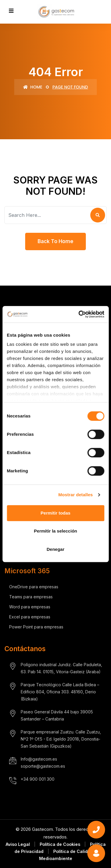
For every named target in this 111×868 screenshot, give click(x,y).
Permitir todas (55, 513)
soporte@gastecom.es (43, 766)
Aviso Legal (18, 844)
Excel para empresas (30, 617)
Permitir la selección (56, 531)
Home (33, 87)
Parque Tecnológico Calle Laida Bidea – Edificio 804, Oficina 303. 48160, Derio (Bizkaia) (60, 692)
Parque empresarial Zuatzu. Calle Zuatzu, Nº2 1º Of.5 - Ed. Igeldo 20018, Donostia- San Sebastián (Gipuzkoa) (61, 739)
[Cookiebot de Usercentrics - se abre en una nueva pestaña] (79, 314)
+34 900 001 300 (38, 779)
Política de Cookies (60, 844)
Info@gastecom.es (39, 759)
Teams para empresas (31, 597)
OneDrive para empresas (34, 587)
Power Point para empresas (36, 627)
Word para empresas (30, 607)
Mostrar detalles (76, 495)
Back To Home (55, 241)
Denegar (55, 549)
